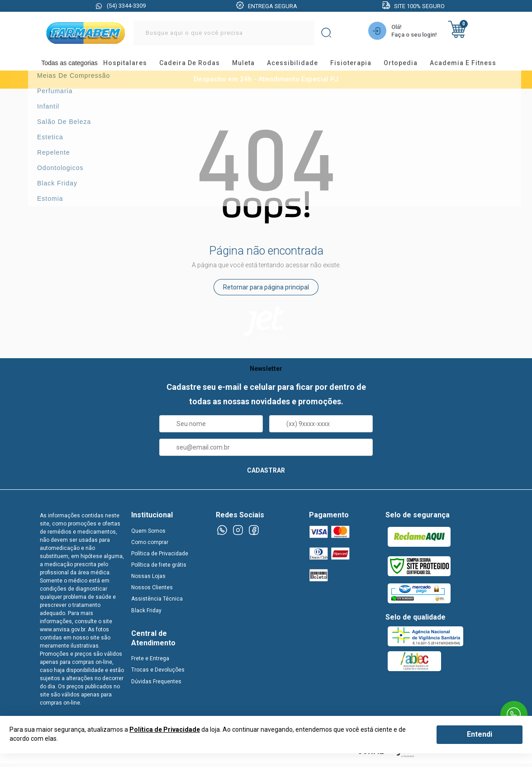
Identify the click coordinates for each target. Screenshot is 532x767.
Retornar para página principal (266, 293)
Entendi (480, 734)
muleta (250, 65)
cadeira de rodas (196, 65)
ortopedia (407, 65)
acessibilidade (299, 65)
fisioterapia (357, 65)
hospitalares (131, 65)
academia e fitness (469, 65)
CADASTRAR (266, 476)
